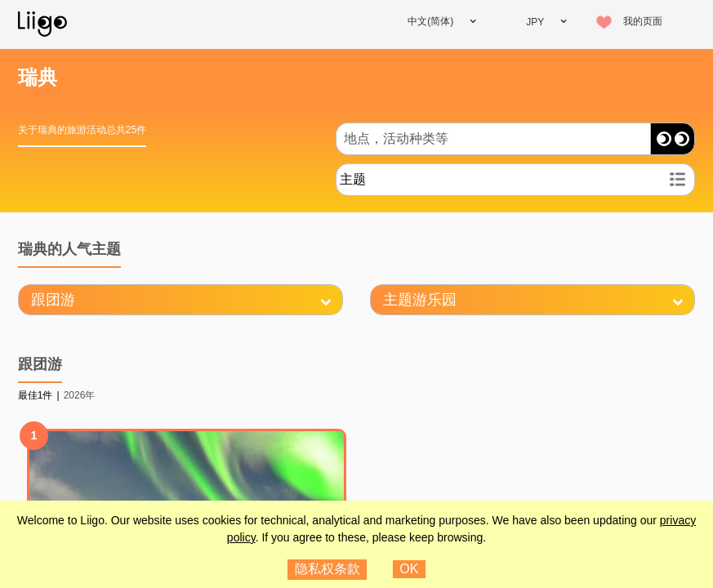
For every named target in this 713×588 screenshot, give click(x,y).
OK (409, 569)
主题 (353, 179)
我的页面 (643, 21)
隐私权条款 (328, 569)
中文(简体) (430, 21)
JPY (535, 22)
